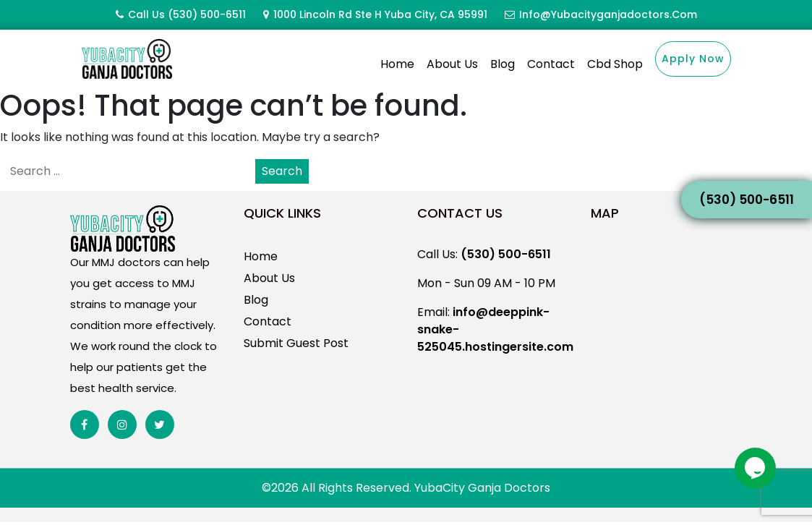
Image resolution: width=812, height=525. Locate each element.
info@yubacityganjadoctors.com (608, 14)
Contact (551, 64)
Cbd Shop (615, 64)
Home (397, 64)
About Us (452, 64)
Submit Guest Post (296, 343)
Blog (503, 64)
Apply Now (693, 59)
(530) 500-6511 (207, 14)
